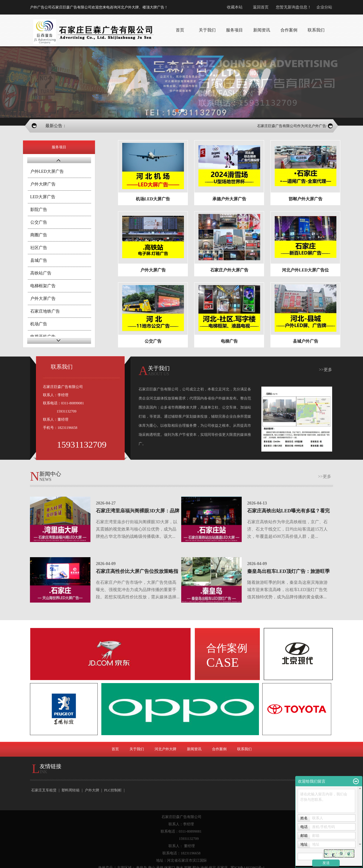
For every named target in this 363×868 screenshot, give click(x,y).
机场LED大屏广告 (153, 199)
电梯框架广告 (43, 286)
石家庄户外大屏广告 (229, 270)
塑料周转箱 (70, 790)
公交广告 (39, 222)
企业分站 (324, 7)
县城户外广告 (306, 341)
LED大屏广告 (43, 197)
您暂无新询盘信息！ (294, 7)
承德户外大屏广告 (229, 199)
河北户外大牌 (165, 749)
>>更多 (325, 370)
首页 (115, 749)
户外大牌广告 (43, 184)
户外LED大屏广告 (47, 171)
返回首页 (261, 7)
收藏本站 (235, 7)
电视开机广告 (43, 337)
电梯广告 (229, 341)
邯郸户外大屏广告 (306, 199)
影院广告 (39, 210)
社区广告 (39, 248)
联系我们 (244, 749)
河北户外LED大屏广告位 (305, 270)
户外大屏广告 (43, 299)
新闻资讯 (194, 749)
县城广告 (39, 260)
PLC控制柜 (113, 790)
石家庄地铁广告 (45, 311)
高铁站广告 (41, 273)
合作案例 (219, 749)
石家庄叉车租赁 (44, 790)
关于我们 (137, 749)
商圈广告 (39, 235)
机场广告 (39, 324)
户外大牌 (92, 790)
